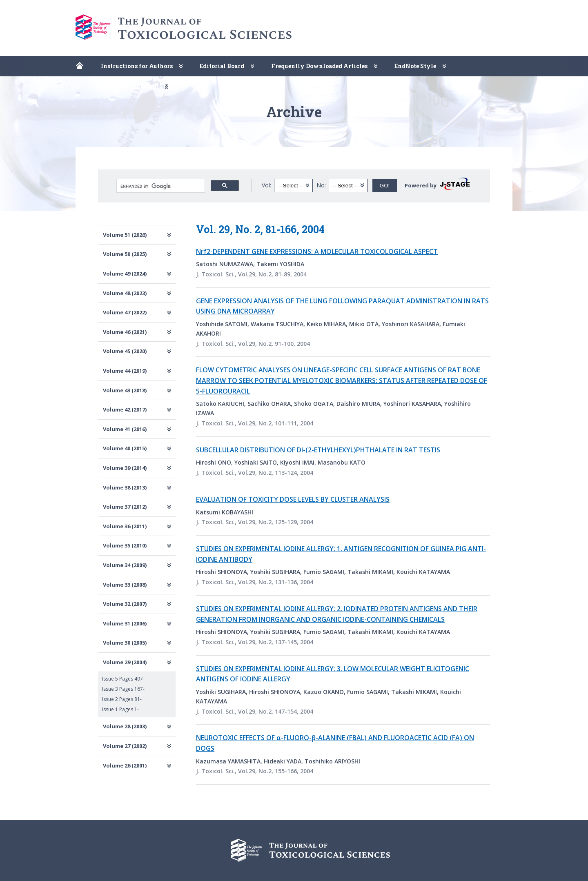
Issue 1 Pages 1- (120, 709)
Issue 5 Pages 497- (123, 679)
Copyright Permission (126, 86)
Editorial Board (222, 66)
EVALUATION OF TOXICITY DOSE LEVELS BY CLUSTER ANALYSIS (293, 499)
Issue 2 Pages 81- (122, 699)
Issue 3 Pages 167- (123, 689)
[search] (160, 186)
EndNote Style (415, 66)
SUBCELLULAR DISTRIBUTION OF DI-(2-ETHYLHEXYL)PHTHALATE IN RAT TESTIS (318, 450)
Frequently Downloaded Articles (319, 66)
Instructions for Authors (137, 66)
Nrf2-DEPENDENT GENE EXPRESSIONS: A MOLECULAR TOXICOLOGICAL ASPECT (317, 251)
